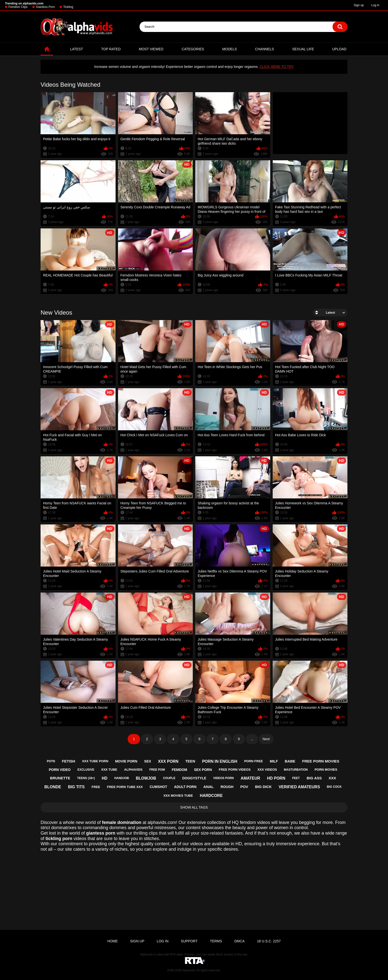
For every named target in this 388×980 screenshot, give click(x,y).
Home (47, 49)
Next (266, 739)
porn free (254, 761)
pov (244, 787)
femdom (179, 770)
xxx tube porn (95, 761)
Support (189, 941)
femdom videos (255, 822)
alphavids (133, 770)
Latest (77, 49)
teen (190, 761)
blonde (53, 787)
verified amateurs (299, 787)
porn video (60, 770)
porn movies (326, 770)
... (252, 739)
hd (105, 778)
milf (274, 761)
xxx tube (109, 770)
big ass (314, 778)
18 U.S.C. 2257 (269, 941)
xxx (332, 778)
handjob (122, 778)
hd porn (276, 778)
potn (51, 761)
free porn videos (235, 770)
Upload (339, 49)
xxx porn (168, 761)
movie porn (126, 761)
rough (227, 787)
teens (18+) (86, 778)
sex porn (203, 770)
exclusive (86, 770)
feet (296, 778)
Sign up (359, 5)
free (96, 787)
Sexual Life (303, 49)
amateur (251, 778)
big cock (334, 787)
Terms (216, 941)
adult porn (185, 787)
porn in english (220, 761)
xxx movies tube (178, 796)
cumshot (158, 787)
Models (230, 49)
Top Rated (111, 49)
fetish (68, 761)
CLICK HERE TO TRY (277, 67)
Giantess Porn (45, 7)
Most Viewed (151, 49)
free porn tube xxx (125, 787)
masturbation (296, 770)
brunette (60, 778)
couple (169, 778)
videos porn (223, 778)
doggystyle (194, 778)
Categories (193, 49)
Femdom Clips (18, 7)
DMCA (239, 941)
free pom (157, 770)
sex (148, 761)
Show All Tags (194, 807)
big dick (264, 787)
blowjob (146, 778)
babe (290, 761)
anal (209, 787)
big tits (76, 787)
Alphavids (189, 970)
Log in (375, 5)
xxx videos (267, 770)
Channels (265, 49)
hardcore (211, 796)
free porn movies (321, 761)
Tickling (68, 7)
